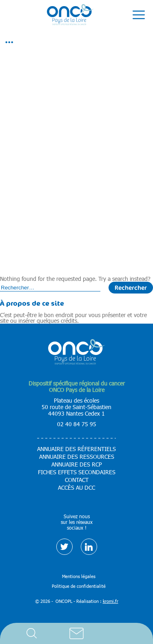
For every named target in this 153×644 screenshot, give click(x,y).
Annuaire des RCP (77, 464)
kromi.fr (111, 601)
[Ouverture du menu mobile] (139, 15)
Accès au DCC (76, 488)
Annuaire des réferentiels (76, 449)
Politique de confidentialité (79, 586)
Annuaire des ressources (77, 457)
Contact (77, 633)
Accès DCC (122, 633)
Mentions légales (79, 576)
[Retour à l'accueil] (70, 15)
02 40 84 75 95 (77, 424)
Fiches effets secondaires (77, 472)
